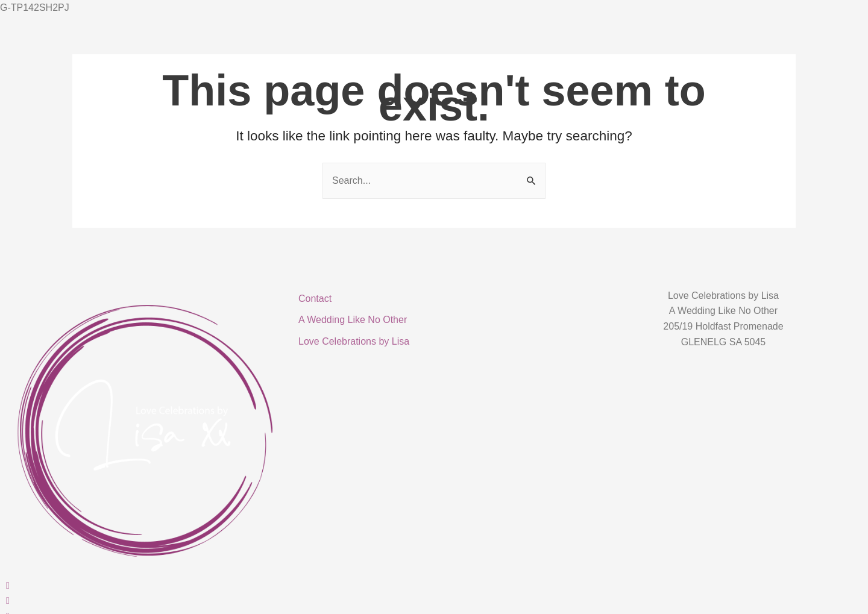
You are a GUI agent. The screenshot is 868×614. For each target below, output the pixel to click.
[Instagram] (145, 600)
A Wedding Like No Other (353, 320)
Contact (315, 299)
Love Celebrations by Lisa (354, 341)
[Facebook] (145, 585)
